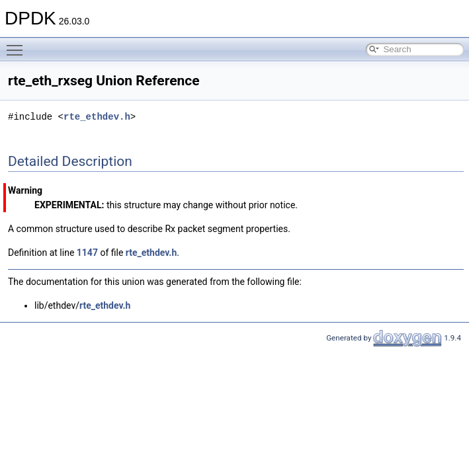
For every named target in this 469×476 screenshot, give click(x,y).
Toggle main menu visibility (18, 44)
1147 (87, 253)
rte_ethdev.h (97, 117)
